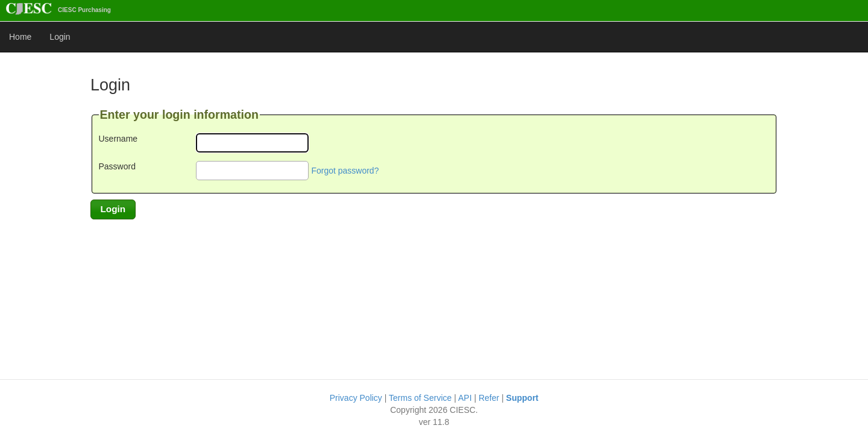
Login (60, 37)
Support (523, 398)
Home (20, 37)
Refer (489, 398)
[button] (113, 209)
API (465, 398)
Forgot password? (345, 171)
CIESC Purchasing (58, 10)
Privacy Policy (356, 398)
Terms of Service (420, 398)
